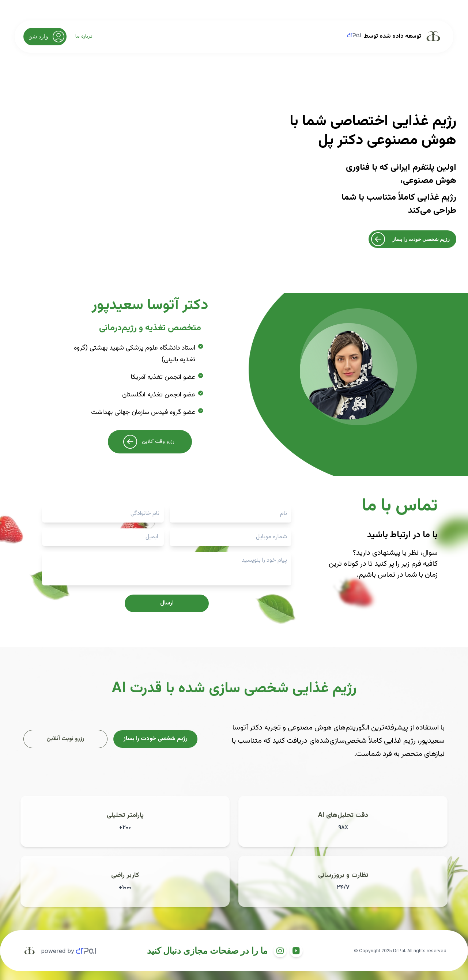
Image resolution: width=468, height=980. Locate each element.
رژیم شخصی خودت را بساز (409, 239)
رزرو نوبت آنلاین (65, 739)
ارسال (167, 603)
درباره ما (84, 37)
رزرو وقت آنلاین (148, 442)
